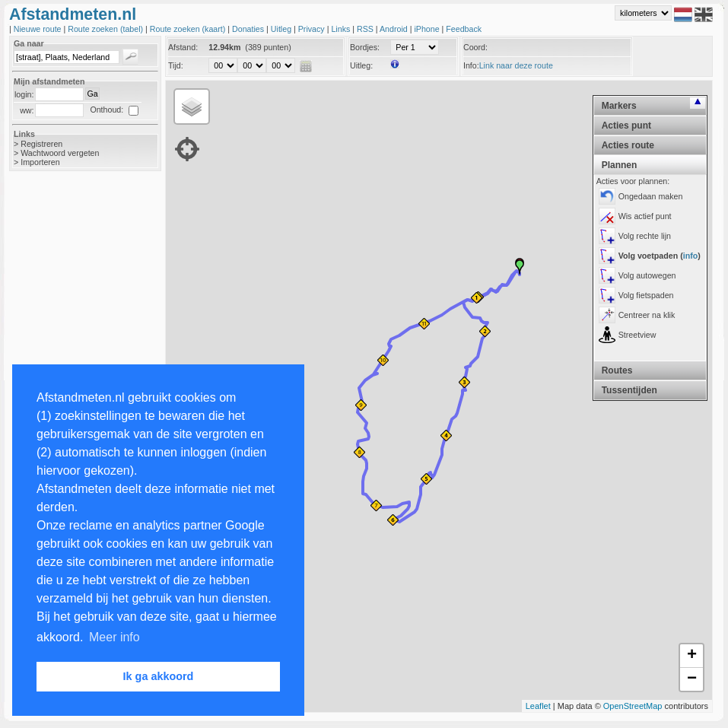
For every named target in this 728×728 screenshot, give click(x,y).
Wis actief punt (645, 216)
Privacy (313, 29)
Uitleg (282, 29)
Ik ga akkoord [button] (159, 676)
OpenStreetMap (633, 706)
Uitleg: (361, 65)
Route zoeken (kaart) (189, 29)
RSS (366, 29)
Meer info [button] (114, 637)
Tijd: (176, 65)
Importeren (40, 162)
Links (342, 29)
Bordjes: (365, 47)
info (691, 256)
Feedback (464, 29)
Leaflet (538, 706)
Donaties (249, 29)
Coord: (475, 47)
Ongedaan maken (651, 196)
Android (395, 29)
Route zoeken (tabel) (106, 29)
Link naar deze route (516, 65)
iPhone (428, 29)
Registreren (41, 144)
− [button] (692, 679)
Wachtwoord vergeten (60, 153)
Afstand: (183, 47)
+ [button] (692, 656)
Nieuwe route (39, 29)
